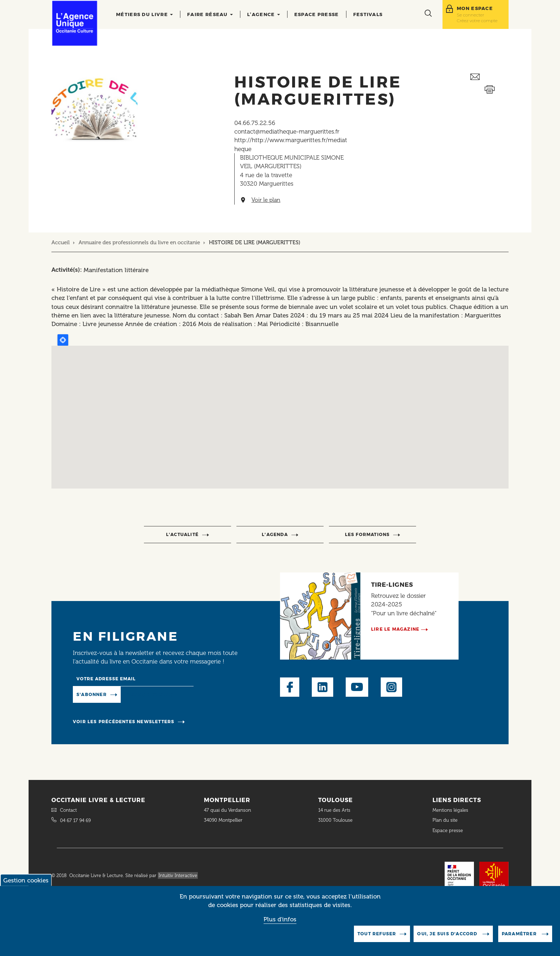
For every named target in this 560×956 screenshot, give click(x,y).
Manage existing (150, 694)
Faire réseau (210, 14)
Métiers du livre (144, 14)
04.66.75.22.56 (255, 123)
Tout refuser (377, 934)
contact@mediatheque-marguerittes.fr (287, 131)
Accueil (61, 242)
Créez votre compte (477, 21)
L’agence (264, 14)
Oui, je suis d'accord (448, 934)
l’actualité (182, 534)
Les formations (367, 534)
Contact (68, 810)
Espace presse (317, 14)
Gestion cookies (26, 880)
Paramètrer (520, 934)
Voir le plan (266, 200)
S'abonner (92, 694)
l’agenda (275, 534)
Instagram (391, 687)
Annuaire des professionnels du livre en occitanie (139, 242)
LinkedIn (322, 687)
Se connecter (471, 15)
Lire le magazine (395, 629)
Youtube (357, 687)
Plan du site (445, 820)
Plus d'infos (280, 919)
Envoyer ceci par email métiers (489, 77)
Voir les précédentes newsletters (124, 722)
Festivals (368, 14)
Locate (63, 340)
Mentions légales (451, 810)
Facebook (290, 687)
